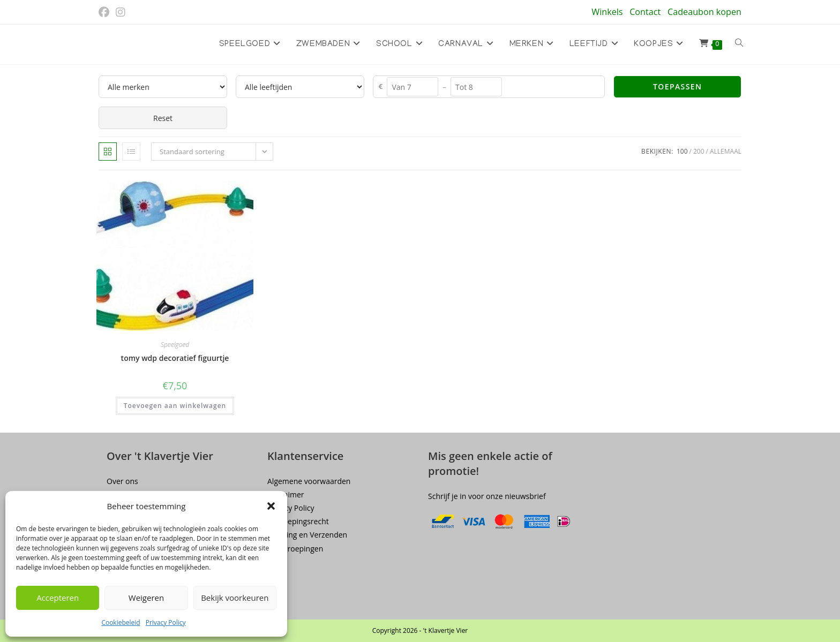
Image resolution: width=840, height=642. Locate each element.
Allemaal (726, 151)
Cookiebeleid (121, 622)
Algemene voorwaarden (309, 481)
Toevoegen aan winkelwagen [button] (175, 406)
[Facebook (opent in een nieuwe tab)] (106, 12)
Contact (645, 12)
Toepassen (677, 86)
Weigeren (146, 598)
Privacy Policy (166, 622)
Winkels (607, 12)
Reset (163, 118)
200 (699, 151)
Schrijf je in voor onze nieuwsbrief (487, 496)
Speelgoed (175, 345)
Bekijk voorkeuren (235, 598)
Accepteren (58, 598)
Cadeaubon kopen (704, 12)
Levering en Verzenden (307, 535)
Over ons (122, 481)
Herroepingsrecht (298, 521)
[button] (271, 506)
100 (682, 151)
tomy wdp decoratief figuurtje (175, 358)
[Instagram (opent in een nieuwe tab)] (121, 12)
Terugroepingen (295, 549)
